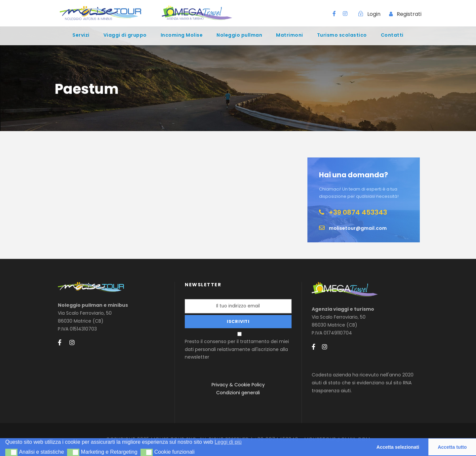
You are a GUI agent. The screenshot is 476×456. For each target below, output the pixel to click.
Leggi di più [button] (228, 442)
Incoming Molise (182, 35)
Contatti (392, 35)
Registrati (409, 14)
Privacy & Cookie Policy (238, 385)
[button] (11, 452)
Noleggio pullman (239, 35)
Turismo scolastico (342, 35)
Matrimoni (290, 35)
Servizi (81, 35)
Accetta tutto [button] (452, 447)
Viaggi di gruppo (125, 35)
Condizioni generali (238, 393)
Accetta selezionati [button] (398, 447)
